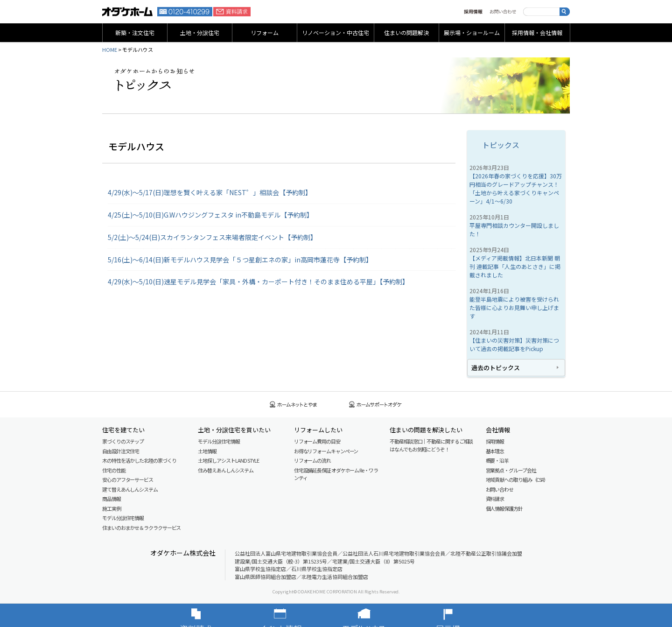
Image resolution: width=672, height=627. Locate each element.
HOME (110, 49)
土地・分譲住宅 (200, 32)
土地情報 (207, 451)
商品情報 (112, 499)
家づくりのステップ (123, 441)
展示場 (462, 615)
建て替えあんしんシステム (130, 489)
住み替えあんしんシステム (226, 470)
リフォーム (265, 32)
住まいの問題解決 (406, 32)
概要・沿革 (497, 460)
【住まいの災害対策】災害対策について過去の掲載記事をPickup (514, 344)
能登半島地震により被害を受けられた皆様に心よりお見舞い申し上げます (514, 307)
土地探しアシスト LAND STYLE (228, 460)
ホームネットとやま (294, 405)
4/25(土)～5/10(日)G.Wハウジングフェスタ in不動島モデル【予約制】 (210, 215)
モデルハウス (378, 615)
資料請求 (232, 12)
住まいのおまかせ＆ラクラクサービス (141, 528)
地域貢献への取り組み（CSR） (517, 479)
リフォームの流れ (312, 460)
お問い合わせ (503, 12)
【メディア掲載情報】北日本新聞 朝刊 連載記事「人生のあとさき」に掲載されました (515, 266)
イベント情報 (294, 615)
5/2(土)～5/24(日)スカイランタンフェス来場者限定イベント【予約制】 (212, 237)
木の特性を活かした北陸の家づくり (139, 460)
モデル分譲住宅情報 (123, 518)
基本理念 (495, 451)
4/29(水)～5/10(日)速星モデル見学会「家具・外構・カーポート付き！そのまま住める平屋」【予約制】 (258, 282)
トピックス (501, 145)
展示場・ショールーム (472, 32)
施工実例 (112, 508)
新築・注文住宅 (135, 32)
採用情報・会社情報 (537, 32)
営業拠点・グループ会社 (511, 470)
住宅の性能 (114, 470)
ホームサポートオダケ (376, 405)
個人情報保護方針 (504, 508)
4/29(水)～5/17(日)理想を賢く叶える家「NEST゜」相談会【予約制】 (210, 192)
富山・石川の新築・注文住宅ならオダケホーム (127, 12)
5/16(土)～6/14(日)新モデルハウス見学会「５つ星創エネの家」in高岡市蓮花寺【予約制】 (240, 260)
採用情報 (473, 12)
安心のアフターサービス (128, 479)
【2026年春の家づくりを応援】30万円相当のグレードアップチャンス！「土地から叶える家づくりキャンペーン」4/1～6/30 (516, 188)
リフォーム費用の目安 (317, 441)
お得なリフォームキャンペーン (326, 451)
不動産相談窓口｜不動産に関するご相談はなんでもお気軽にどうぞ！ (431, 445)
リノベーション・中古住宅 (336, 32)
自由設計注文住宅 (121, 451)
